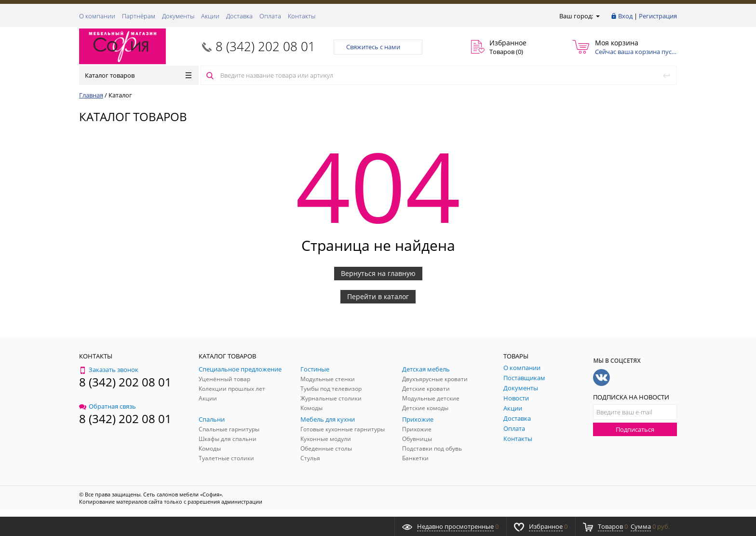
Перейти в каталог (378, 296)
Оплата (270, 16)
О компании (97, 16)
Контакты (302, 16)
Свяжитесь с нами (378, 47)
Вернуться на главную (378, 273)
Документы (178, 16)
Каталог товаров (138, 75)
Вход (625, 16)
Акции (210, 16)
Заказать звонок (109, 370)
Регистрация (658, 16)
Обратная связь (108, 406)
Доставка (239, 16)
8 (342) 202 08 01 (265, 46)
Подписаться (635, 429)
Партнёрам (139, 16)
